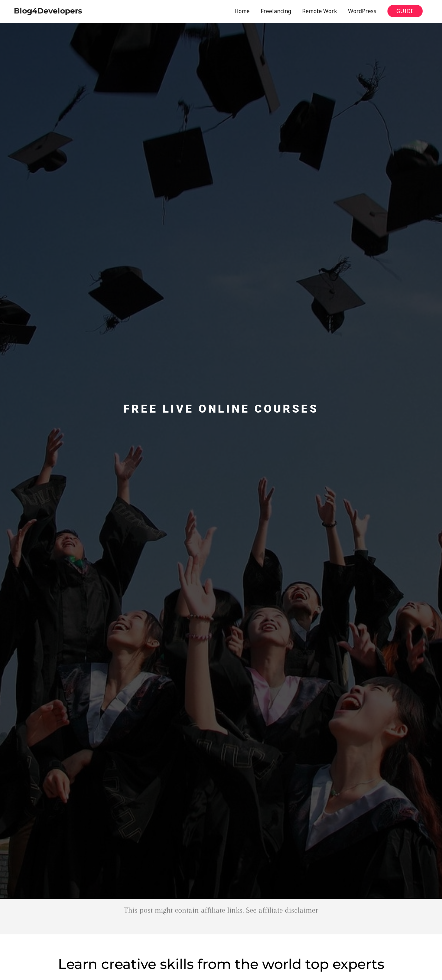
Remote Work (320, 11)
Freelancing (276, 11)
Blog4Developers (48, 11)
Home (242, 11)
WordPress (362, 11)
